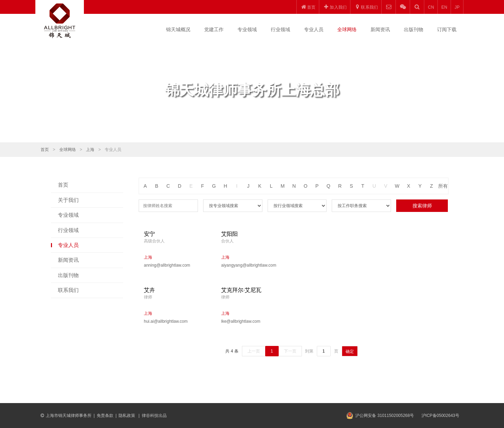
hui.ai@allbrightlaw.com (166, 321)
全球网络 (347, 29)
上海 (90, 150)
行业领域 (280, 29)
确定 (350, 351)
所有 (443, 186)
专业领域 (247, 29)
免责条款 (105, 416)
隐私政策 (127, 416)
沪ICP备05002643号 (440, 416)
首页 (45, 150)
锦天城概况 (178, 29)
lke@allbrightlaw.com (241, 321)
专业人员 (314, 29)
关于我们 (68, 200)
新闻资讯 (380, 29)
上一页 (254, 351)
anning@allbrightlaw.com (167, 265)
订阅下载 (447, 29)
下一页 (290, 351)
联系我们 (68, 290)
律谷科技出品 (154, 416)
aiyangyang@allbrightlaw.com (249, 265)
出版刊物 (414, 29)
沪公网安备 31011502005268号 (385, 416)
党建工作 (214, 29)
